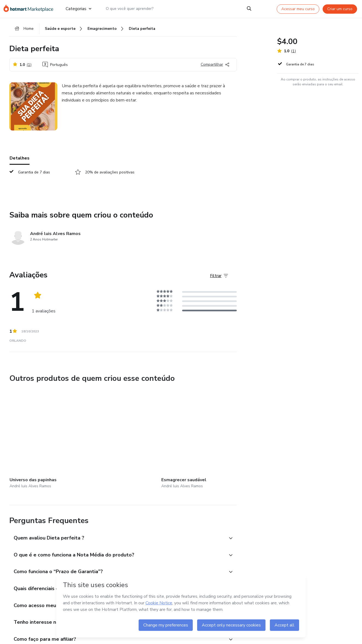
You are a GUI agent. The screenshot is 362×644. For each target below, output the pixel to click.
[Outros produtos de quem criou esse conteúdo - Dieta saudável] (235, 438)
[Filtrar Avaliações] (219, 279)
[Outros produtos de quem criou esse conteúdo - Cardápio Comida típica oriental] (170, 438)
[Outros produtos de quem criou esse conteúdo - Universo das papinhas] (40, 438)
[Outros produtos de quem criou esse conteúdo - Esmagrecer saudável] (105, 438)
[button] (117, 533)
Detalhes (20, 161)
